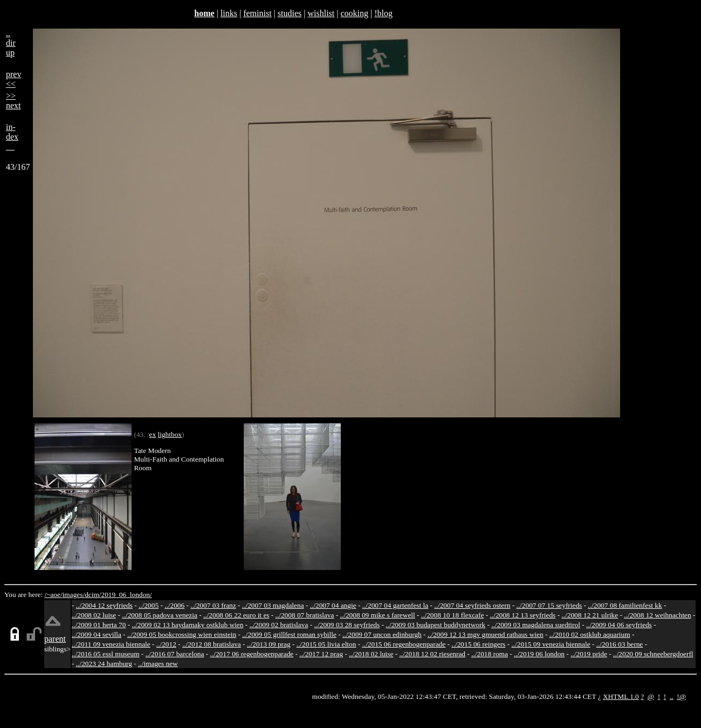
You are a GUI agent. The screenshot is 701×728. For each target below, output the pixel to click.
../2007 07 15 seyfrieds (549, 605)
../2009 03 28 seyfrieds (347, 625)
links (229, 13)
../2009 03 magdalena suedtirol (536, 625)
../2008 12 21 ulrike (590, 615)
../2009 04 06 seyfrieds (619, 625)
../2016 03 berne (620, 644)
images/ (74, 595)
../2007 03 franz (213, 605)
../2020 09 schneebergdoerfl (653, 654)
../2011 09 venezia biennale (111, 644)
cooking (354, 13)
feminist (257, 13)
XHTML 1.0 (621, 696)
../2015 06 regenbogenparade (404, 644)
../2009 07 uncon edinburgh (382, 634)
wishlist (321, 13)
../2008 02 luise (94, 615)
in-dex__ (12, 137)
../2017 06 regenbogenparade (252, 654)
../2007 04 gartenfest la (396, 605)
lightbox (170, 434)
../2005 (149, 605)
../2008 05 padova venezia (160, 615)
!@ (681, 696)
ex (153, 434)
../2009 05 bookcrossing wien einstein (182, 634)
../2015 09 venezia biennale (551, 644)
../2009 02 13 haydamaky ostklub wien (187, 625)
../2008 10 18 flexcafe (453, 615)
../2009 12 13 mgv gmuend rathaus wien (486, 634)
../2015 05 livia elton (327, 644)
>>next (13, 101)
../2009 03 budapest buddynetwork (435, 625)
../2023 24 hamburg (104, 664)
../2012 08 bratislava (212, 644)
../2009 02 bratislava (279, 625)
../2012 (166, 644)
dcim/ (93, 595)
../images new (158, 664)
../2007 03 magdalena (273, 605)
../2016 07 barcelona (175, 654)
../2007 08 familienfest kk (625, 605)
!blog (383, 13)
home (204, 13)
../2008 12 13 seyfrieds (523, 615)
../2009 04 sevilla (97, 634)
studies (290, 13)
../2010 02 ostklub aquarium (590, 634)
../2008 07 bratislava (305, 615)
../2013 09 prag (269, 644)
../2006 (174, 605)
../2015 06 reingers (478, 644)
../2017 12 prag (321, 654)
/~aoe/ (54, 595)
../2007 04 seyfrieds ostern (472, 605)
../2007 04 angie (333, 605)
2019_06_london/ (126, 595)
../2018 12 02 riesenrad (432, 654)
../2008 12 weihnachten (657, 615)
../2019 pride (589, 654)
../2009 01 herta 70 (99, 625)
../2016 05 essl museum (106, 654)
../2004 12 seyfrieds (104, 605)
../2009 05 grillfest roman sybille (289, 634)
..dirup (11, 43)
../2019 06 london (539, 654)
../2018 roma (490, 654)
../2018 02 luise (371, 654)
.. (672, 696)
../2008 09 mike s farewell (378, 615)
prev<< (13, 79)
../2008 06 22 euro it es (236, 615)
